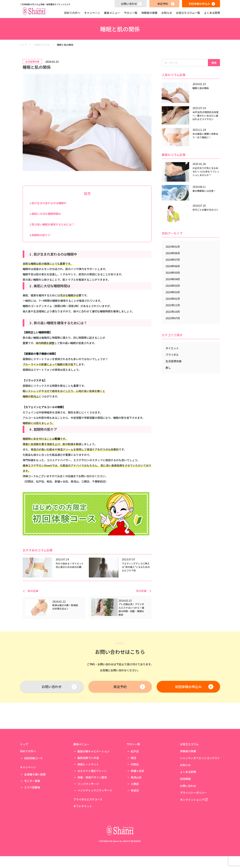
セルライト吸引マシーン (92, 806)
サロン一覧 (131, 13)
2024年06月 (173, 266)
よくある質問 (212, 13)
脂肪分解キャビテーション (93, 787)
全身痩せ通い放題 (35, 810)
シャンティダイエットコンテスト (200, 794)
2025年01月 (173, 247)
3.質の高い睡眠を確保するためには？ (52, 224)
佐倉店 (135, 826)
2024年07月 (173, 260)
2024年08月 (173, 253)
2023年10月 (173, 312)
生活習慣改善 (173, 361)
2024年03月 (173, 286)
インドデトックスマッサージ (95, 826)
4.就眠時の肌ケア (40, 235)
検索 (214, 63)
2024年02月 (173, 292)
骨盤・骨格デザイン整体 (92, 813)
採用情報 (185, 814)
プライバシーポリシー (193, 828)
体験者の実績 (149, 13)
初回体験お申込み (199, 4)
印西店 (135, 800)
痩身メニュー (112, 13)
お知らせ (167, 13)
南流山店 (136, 813)
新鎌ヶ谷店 (137, 806)
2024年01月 (173, 299)
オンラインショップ (194, 835)
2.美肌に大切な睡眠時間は (45, 214)
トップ (24, 780)
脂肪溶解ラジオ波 (88, 793)
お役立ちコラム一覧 (188, 13)
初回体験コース (33, 794)
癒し (168, 368)
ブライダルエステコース (88, 835)
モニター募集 (32, 816)
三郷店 (135, 819)
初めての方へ (72, 13)
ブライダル (172, 355)
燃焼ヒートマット (88, 800)
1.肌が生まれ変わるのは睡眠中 (48, 203)
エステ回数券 (32, 823)
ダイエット (172, 348)
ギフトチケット (83, 842)
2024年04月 (173, 279)
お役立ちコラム (189, 780)
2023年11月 (173, 305)
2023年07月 (173, 318)
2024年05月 (173, 273)
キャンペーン (92, 13)
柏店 (133, 793)
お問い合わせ (129, 4)
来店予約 (163, 4)
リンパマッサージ (88, 819)
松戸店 (135, 787)
